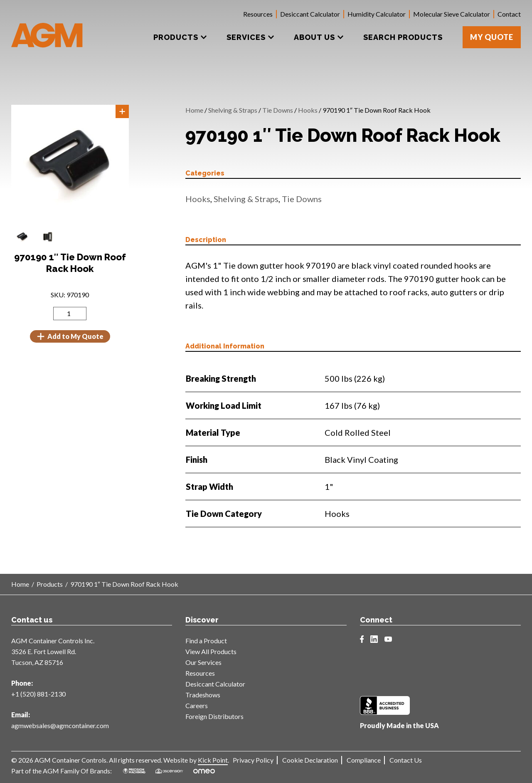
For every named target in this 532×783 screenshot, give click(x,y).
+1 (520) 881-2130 (38, 694)
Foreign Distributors (214, 716)
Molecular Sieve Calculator (452, 14)
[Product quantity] (70, 314)
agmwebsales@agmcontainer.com (60, 725)
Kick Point (213, 760)
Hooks (308, 110)
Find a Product (206, 641)
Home (194, 110)
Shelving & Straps (233, 110)
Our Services (203, 662)
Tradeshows (203, 695)
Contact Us (406, 760)
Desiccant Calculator (310, 14)
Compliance (364, 760)
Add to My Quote (70, 336)
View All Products (211, 651)
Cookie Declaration (310, 760)
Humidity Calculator (377, 14)
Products (50, 584)
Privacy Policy (253, 760)
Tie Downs (278, 110)
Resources (258, 14)
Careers (197, 705)
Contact (509, 14)
